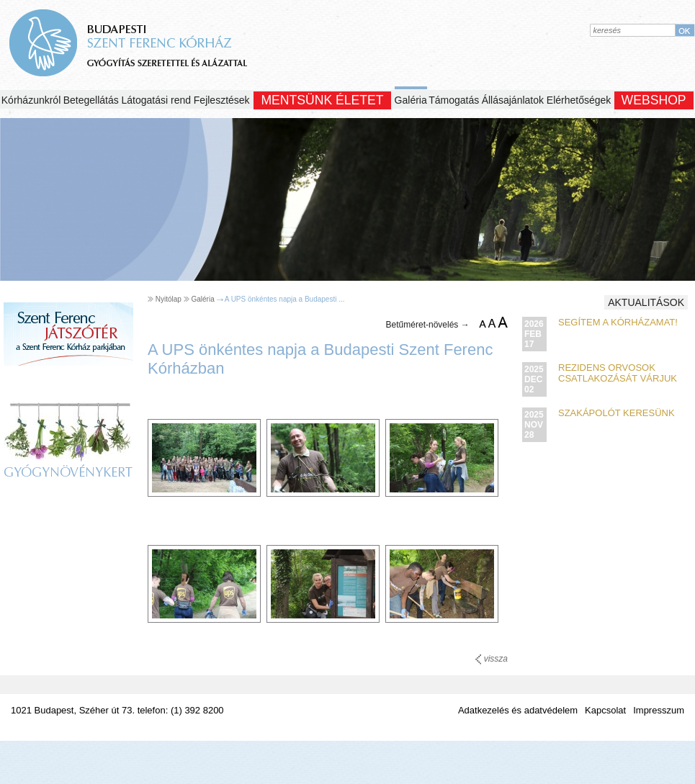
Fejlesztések (222, 100)
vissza (492, 659)
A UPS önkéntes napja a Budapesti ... (285, 299)
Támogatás (454, 100)
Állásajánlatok (513, 100)
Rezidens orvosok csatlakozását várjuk (618, 373)
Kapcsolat (605, 710)
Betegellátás (91, 100)
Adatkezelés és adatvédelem (518, 710)
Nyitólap (169, 299)
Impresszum (659, 710)
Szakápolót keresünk (616, 413)
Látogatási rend (157, 100)
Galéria (411, 100)
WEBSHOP (654, 100)
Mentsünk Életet (322, 100)
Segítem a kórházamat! (618, 322)
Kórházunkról (31, 100)
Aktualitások (646, 302)
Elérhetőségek (579, 100)
